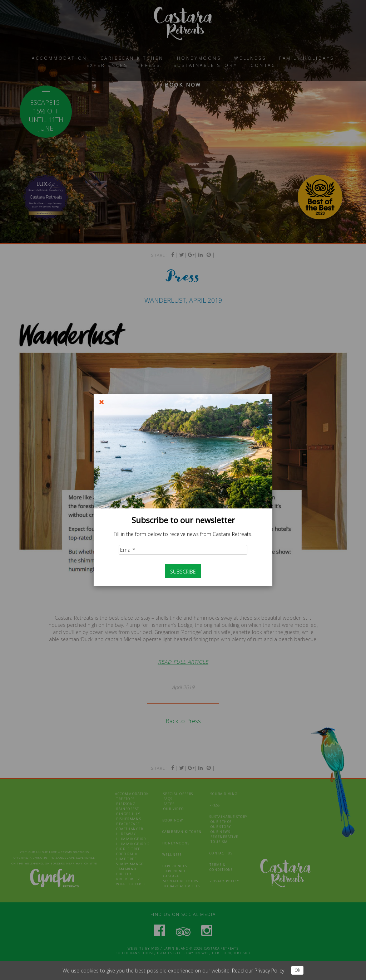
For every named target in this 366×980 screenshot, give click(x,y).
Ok (297, 970)
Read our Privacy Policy (258, 971)
